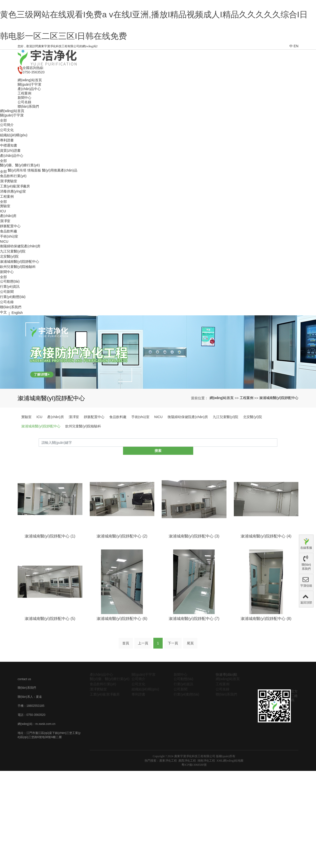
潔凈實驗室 (9, 224)
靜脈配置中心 (10, 269)
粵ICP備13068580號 (194, 800)
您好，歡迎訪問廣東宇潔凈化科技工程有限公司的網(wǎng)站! (58, 89)
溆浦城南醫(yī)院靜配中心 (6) (122, 654)
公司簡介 (7, 168)
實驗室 (5, 249)
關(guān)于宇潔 (12, 158)
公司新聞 (7, 335)
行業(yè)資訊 (10, 330)
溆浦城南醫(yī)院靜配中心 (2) (122, 571)
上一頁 (143, 679)
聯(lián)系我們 (11, 350)
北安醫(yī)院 (9, 299)
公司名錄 (7, 345)
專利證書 (7, 183)
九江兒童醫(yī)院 (13, 294)
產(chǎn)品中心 (12, 199)
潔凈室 (5, 264)
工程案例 (7, 240)
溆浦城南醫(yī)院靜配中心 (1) (50, 571)
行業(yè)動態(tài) (13, 340)
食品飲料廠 (9, 274)
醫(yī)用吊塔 (17, 213)
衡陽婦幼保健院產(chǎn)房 (20, 289)
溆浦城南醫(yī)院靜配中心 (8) (266, 654)
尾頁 (190, 679)
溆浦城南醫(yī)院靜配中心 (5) (50, 654)
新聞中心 (7, 315)
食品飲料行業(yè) (13, 219)
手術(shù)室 (9, 279)
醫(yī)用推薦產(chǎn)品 (60, 213)
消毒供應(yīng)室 (13, 234)
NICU (4, 285)
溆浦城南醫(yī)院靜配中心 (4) (266, 571)
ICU (3, 254)
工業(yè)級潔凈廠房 (15, 229)
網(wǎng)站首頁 (12, 154)
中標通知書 (9, 188)
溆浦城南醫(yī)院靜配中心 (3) (194, 571)
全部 (3, 163)
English (17, 356)
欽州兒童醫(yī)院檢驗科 (18, 310)
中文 (3, 355)
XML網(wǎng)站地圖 (230, 796)
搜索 (277, 486)
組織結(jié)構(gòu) (14, 178)
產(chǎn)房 (8, 259)
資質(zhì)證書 (10, 194)
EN (296, 89)
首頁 (126, 679)
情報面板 (34, 213)
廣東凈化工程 (168, 796)
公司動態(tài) (10, 324)
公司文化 (7, 173)
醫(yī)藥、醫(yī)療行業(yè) (20, 208)
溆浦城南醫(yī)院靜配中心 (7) (194, 654)
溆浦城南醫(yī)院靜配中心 (20, 305)
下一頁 (173, 679)
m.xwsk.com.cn (45, 759)
